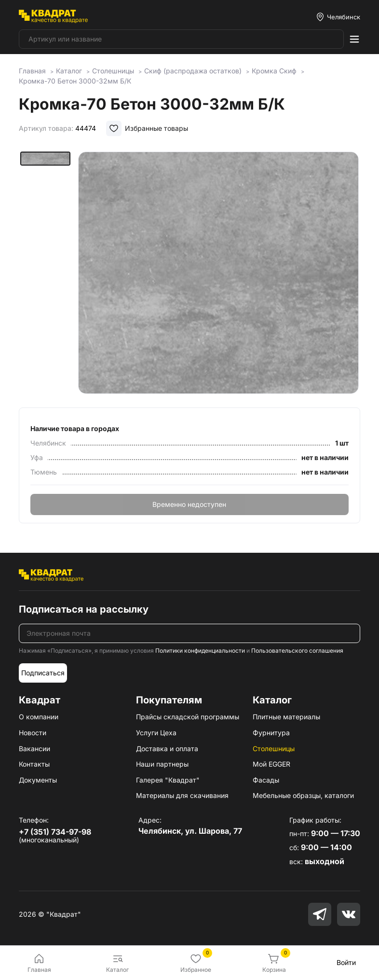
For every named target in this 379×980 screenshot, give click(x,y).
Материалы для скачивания (182, 795)
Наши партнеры (162, 764)
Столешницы (274, 749)
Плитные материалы (286, 717)
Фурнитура (271, 733)
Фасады (266, 780)
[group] (218, 273)
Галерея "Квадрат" (168, 780)
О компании (39, 717)
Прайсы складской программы (188, 717)
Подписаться (43, 673)
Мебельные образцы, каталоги (303, 795)
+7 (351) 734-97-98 (55, 832)
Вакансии (34, 749)
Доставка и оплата (167, 749)
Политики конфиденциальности (200, 651)
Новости (33, 733)
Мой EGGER (271, 764)
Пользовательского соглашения (297, 651)
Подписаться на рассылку (84, 609)
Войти (346, 962)
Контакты (34, 764)
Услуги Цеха (156, 733)
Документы (38, 780)
